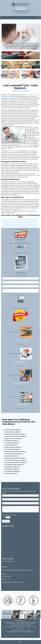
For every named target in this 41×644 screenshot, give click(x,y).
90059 (8, 226)
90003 (10, 219)
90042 (13, 225)
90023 (31, 221)
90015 (7, 221)
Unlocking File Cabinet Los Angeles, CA (14, 454)
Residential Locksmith (21, 354)
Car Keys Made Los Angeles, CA (12, 467)
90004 (13, 219)
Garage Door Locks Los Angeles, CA (13, 447)
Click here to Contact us (20, 229)
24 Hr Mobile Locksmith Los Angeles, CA (14, 465)
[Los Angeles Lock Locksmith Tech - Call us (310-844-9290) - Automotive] (4, 54)
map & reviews (34, 622)
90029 (13, 223)
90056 (37, 225)
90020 (22, 221)
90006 (19, 219)
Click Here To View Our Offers (20, 308)
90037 (34, 223)
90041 (10, 225)
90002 (7, 219)
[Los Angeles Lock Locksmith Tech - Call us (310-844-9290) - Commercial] (25, 73)
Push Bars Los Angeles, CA (11, 445)
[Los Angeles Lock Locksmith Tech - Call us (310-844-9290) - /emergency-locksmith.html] (11, 74)
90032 (19, 223)
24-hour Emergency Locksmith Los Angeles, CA (16, 462)
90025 (37, 221)
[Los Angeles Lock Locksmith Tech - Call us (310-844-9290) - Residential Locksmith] (20, 362)
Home (5, 627)
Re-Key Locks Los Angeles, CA (12, 456)
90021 (25, 221)
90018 (16, 221)
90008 (25, 219)
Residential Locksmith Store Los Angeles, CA (15, 434)
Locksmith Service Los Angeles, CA (13, 430)
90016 (10, 221)
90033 (22, 223)
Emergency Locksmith (20, 375)
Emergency (29, 627)
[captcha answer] (22, 297)
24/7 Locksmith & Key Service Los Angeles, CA (16, 460)
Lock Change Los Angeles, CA (12, 441)
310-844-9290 (21, 9)
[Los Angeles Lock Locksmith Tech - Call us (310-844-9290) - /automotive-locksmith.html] (21, 55)
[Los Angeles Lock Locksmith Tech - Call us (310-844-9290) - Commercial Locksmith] (20, 405)
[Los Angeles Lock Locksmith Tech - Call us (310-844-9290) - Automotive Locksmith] (20, 341)
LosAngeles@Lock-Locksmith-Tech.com (13, 582)
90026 (4, 223)
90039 (4, 225)
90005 (16, 219)
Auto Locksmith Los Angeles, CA (12, 471)
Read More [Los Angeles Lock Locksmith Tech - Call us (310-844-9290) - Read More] (20, 344)
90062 (15, 226)
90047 (28, 225)
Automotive (23, 627)
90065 (23, 226)
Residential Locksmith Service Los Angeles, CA (16, 452)
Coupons (35, 627)
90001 (4, 219)
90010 (28, 219)
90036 (31, 223)
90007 (22, 219)
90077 (39, 226)
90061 (11, 226)
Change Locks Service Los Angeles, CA (14, 438)
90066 (26, 226)
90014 (4, 221)
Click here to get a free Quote (21, 253)
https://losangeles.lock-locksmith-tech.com (26, 624)
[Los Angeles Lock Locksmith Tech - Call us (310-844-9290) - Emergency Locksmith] (20, 384)
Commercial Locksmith (21, 397)
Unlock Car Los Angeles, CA (11, 473)
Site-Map (28, 630)
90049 (34, 225)
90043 (16, 225)
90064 (20, 226)
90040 (7, 225)
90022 (28, 221)
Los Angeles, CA (17, 91)
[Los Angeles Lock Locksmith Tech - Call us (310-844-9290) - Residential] (4, 64)
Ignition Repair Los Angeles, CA (12, 469)
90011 (31, 219)
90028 (10, 223)
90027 (7, 223)
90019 (19, 221)
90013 (37, 219)
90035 (28, 223)
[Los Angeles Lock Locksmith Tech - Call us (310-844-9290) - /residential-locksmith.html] (21, 65)
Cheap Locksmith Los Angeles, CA (13, 432)
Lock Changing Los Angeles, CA (12, 443)
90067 (30, 226)
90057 (2, 226)
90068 (33, 226)
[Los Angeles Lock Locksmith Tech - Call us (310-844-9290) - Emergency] (4, 73)
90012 (34, 219)
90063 (17, 226)
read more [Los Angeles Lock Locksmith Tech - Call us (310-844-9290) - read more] (4, 56)
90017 (13, 221)
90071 (36, 226)
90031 (16, 223)
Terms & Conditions (15, 630)
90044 (19, 225)
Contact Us (21, 629)
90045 (22, 225)
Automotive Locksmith (20, 332)
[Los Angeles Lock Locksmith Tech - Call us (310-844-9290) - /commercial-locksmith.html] (31, 74)
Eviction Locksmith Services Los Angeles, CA (15, 458)
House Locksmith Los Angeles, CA (13, 449)
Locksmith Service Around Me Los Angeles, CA (16, 436)
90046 (25, 225)
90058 (5, 226)
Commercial (16, 627)
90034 (25, 223)
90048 (31, 225)
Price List (23, 630)
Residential (10, 627)
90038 (37, 223)
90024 (34, 221)
